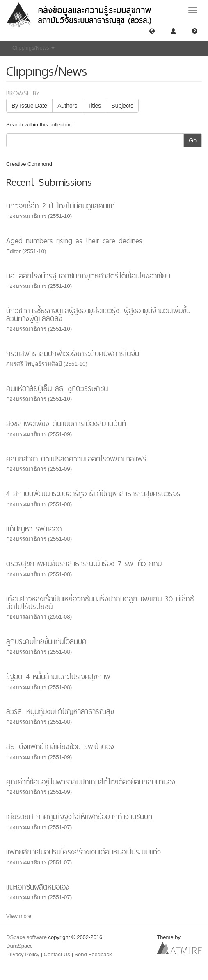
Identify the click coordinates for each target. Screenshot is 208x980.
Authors (67, 106)
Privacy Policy (23, 954)
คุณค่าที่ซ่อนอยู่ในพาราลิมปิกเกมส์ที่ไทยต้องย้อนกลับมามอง (91, 782)
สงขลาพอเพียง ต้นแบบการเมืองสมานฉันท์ (66, 423)
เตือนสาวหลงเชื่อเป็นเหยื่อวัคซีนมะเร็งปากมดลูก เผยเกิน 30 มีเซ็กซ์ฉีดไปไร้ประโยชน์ (100, 603)
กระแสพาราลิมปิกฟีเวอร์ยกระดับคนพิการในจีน (73, 353)
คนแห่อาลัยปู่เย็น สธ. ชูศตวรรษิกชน (57, 388)
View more (19, 916)
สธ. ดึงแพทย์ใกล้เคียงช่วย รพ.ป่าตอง (60, 746)
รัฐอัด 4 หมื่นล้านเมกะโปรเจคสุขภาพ (58, 676)
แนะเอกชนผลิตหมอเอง (38, 887)
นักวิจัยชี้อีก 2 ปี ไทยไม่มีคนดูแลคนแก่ (61, 206)
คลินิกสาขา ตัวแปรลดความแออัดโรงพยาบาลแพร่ (76, 459)
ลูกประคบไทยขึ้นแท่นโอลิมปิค (46, 641)
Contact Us (57, 954)
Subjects (122, 106)
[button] (152, 30)
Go (193, 140)
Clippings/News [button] (33, 48)
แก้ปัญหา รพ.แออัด (34, 529)
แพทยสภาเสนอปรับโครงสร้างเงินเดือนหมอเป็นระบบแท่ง (83, 852)
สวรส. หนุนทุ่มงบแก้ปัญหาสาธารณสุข (60, 711)
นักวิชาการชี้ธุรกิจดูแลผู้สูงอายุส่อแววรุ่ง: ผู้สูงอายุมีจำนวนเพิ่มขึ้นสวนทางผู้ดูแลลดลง (98, 314)
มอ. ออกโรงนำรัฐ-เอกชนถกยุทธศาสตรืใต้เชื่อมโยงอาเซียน (88, 276)
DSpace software (26, 937)
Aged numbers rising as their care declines (74, 240)
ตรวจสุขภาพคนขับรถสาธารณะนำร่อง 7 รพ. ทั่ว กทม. (85, 563)
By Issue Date (29, 106)
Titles (94, 106)
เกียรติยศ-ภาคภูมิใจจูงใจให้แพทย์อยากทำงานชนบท (79, 816)
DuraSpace (19, 946)
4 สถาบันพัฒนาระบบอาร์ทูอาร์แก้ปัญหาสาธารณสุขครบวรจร (93, 493)
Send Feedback (93, 954)
